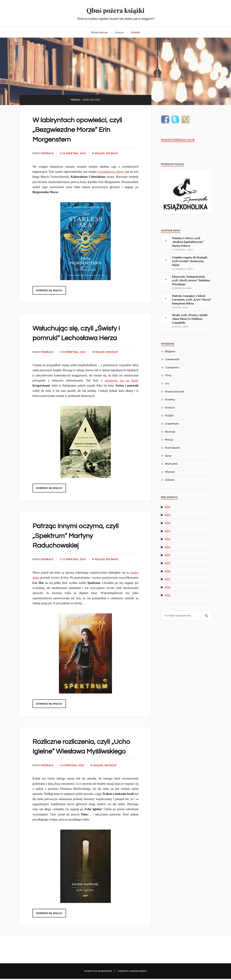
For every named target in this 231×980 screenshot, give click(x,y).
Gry (167, 383)
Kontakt (135, 32)
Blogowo (170, 351)
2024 (167, 523)
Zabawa (170, 480)
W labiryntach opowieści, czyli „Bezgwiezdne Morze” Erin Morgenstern (81, 130)
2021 (167, 547)
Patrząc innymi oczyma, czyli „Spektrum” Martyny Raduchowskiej (79, 536)
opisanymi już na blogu (122, 380)
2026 (167, 507)
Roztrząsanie (173, 448)
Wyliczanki (171, 464)
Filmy (168, 375)
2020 (167, 555)
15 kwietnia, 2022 (74, 559)
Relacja (169, 439)
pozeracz (47, 153)
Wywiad (170, 472)
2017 (167, 579)
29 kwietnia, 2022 (74, 153)
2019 (167, 563)
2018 (167, 571)
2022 (167, 539)
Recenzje (112, 153)
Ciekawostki (172, 359)
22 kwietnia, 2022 (74, 352)
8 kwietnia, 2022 (73, 775)
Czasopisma (172, 367)
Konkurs (170, 407)
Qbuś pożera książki (116, 10)
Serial (168, 456)
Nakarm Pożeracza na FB (178, 140)
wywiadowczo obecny (111, 172)
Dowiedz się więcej (49, 290)
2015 (167, 595)
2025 (167, 515)
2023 (167, 531)
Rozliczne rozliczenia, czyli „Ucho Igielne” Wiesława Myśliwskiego (75, 751)
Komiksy (170, 399)
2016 (167, 587)
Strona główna (99, 32)
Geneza (119, 32)
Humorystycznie (175, 391)
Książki (100, 153)
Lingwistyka (172, 423)
